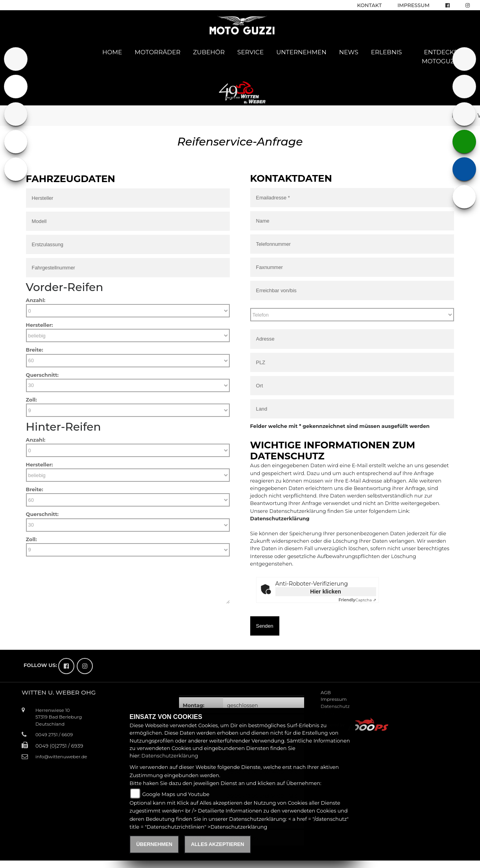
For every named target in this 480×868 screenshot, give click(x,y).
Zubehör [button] (209, 52)
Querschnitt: (42, 375)
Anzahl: (36, 300)
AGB (326, 693)
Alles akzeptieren (217, 844)
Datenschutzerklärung (280, 519)
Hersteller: (40, 325)
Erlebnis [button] (387, 52)
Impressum (413, 5)
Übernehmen (154, 844)
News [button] (349, 52)
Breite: (35, 350)
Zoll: (31, 400)
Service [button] (250, 52)
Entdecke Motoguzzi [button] (441, 57)
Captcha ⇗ (357, 600)
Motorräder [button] (157, 52)
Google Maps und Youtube (176, 794)
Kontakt (370, 5)
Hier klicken (326, 592)
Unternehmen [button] (301, 52)
